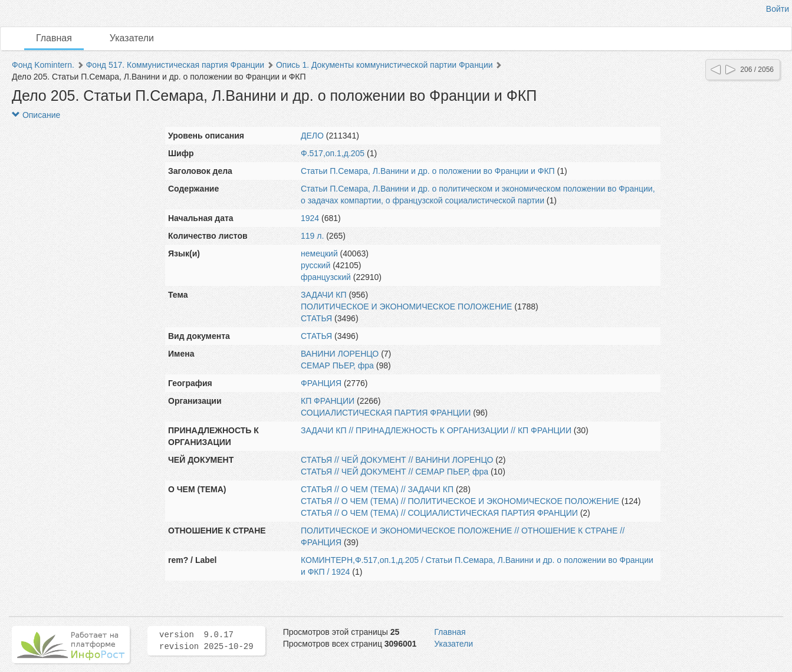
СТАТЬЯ (316, 318)
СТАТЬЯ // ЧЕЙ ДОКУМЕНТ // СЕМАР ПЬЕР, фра (395, 472)
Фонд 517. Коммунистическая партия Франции (175, 65)
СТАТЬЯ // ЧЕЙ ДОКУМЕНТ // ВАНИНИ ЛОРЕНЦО (397, 460)
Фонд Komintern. (43, 65)
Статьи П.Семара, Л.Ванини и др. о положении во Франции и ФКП (428, 171)
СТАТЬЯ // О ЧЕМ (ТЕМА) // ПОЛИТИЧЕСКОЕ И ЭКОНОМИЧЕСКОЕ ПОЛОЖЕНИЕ (460, 501)
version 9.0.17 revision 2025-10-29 (206, 641)
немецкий (319, 253)
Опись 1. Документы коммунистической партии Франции (385, 65)
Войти (778, 9)
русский (316, 265)
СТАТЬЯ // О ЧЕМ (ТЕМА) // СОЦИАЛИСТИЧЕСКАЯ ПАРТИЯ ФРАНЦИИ (439, 513)
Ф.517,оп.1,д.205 (333, 153)
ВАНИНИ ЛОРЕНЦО (340, 354)
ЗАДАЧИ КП (324, 295)
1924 (310, 218)
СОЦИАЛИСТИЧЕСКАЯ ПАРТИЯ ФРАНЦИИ (386, 413)
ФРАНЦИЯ (321, 383)
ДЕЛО (312, 136)
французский (326, 277)
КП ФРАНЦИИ (328, 401)
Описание (36, 115)
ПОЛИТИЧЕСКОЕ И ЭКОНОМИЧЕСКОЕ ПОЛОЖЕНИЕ (406, 307)
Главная (54, 38)
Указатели (132, 38)
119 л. (312, 236)
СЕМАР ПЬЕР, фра (337, 365)
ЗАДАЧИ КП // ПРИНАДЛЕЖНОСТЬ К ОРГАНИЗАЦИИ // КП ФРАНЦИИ (436, 430)
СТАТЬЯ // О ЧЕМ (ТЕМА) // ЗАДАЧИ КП (377, 489)
